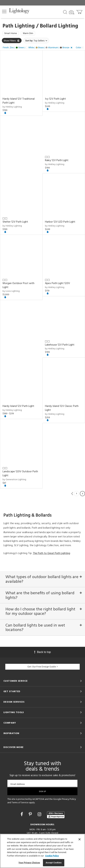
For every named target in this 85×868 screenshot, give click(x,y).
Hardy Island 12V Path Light (18, 406)
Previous (72, 494)
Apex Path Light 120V (57, 283)
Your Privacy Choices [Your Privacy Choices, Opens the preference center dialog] (29, 863)
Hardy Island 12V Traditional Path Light (19, 101)
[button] (4, 12)
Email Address (18, 784)
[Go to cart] (80, 11)
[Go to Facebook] (22, 814)
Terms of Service (20, 803)
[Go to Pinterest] (31, 814)
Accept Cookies (54, 863)
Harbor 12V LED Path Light (60, 222)
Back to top (42, 652)
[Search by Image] (72, 12)
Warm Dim (28, 33)
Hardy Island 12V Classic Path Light (62, 408)
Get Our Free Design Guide (42, 667)
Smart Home (11, 33)
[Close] (80, 839)
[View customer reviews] (56, 815)
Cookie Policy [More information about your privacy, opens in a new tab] (52, 856)
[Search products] (65, 12)
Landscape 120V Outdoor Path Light (20, 474)
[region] (42, 851)
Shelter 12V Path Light (15, 222)
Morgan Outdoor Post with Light (18, 285)
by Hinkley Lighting (12, 107)
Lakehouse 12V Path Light (60, 345)
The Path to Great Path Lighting (51, 553)
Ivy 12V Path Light (55, 99)
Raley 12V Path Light (57, 160)
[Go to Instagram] (40, 814)
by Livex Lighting (11, 291)
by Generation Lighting (14, 480)
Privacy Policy (69, 799)
